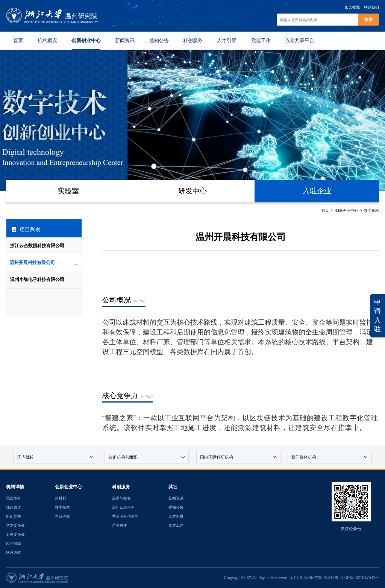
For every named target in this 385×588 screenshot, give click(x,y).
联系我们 (371, 7)
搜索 (368, 20)
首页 (325, 210)
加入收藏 (352, 7)
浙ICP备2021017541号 (359, 578)
